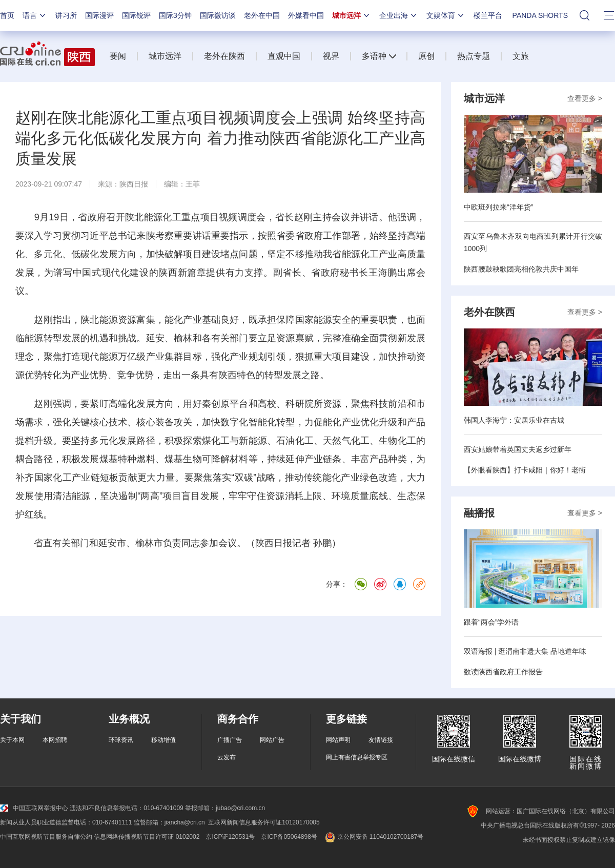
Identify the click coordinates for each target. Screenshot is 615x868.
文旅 (521, 56)
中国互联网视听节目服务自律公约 (46, 837)
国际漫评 (99, 15)
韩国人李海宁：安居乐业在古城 (514, 420)
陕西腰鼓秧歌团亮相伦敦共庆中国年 (521, 269)
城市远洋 (352, 15)
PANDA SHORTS (540, 15)
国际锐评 (136, 15)
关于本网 (12, 740)
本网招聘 (55, 740)
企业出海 (399, 15)
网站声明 (338, 740)
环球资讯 (121, 740)
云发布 (227, 757)
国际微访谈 (218, 15)
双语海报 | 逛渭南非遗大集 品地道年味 (525, 651)
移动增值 (163, 740)
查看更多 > (585, 98)
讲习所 (66, 15)
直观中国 (284, 56)
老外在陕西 (224, 56)
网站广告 (272, 740)
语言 (35, 15)
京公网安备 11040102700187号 (373, 837)
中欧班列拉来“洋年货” (498, 207)
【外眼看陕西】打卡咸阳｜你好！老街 (525, 470)
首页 (7, 15)
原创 (426, 56)
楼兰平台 (488, 15)
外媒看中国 (306, 15)
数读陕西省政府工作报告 (503, 672)
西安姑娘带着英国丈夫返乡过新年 (518, 449)
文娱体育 (446, 15)
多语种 (374, 56)
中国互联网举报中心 (34, 808)
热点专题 (474, 56)
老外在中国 (262, 15)
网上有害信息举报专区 (357, 757)
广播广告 (230, 740)
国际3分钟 (175, 15)
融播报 (479, 513)
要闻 (118, 56)
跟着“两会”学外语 (491, 622)
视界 (331, 56)
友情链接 (381, 740)
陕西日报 (134, 184)
